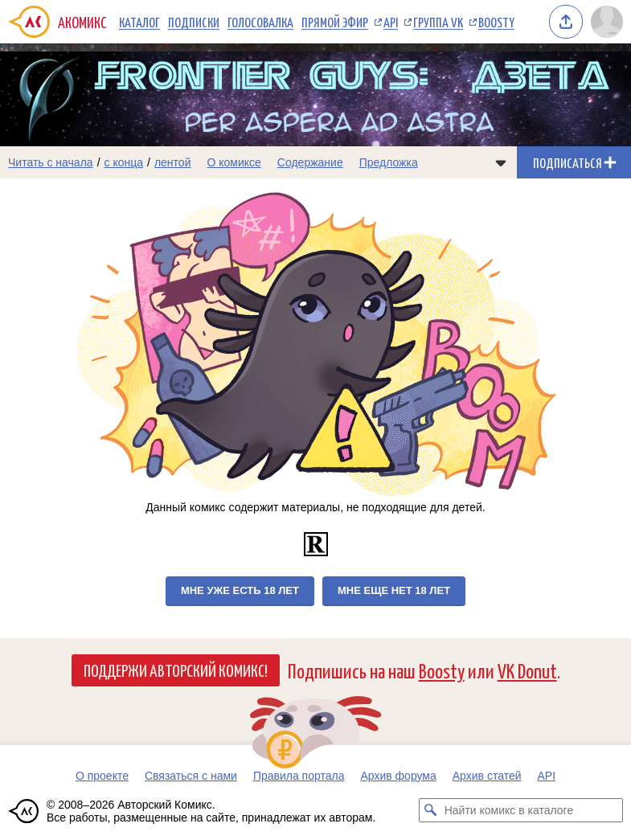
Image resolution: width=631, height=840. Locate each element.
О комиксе (234, 162)
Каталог (139, 22)
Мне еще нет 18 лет (394, 590)
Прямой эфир (335, 22)
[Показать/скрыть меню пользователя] (607, 22)
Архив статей (487, 776)
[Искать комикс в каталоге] (431, 810)
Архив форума (398, 776)
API (391, 22)
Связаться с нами (191, 776)
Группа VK (438, 22)
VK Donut (527, 670)
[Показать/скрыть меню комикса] (501, 162)
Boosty (496, 22)
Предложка (389, 162)
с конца (124, 162)
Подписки (194, 22)
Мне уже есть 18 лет (240, 590)
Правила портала (299, 776)
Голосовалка (260, 22)
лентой (173, 162)
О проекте (102, 776)
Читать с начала (51, 162)
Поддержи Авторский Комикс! (176, 670)
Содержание (310, 162)
